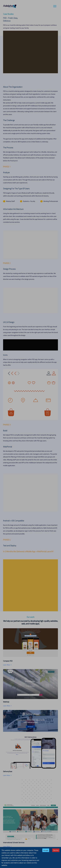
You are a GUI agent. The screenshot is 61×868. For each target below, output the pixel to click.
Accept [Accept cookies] (46, 850)
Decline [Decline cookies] (56, 850)
